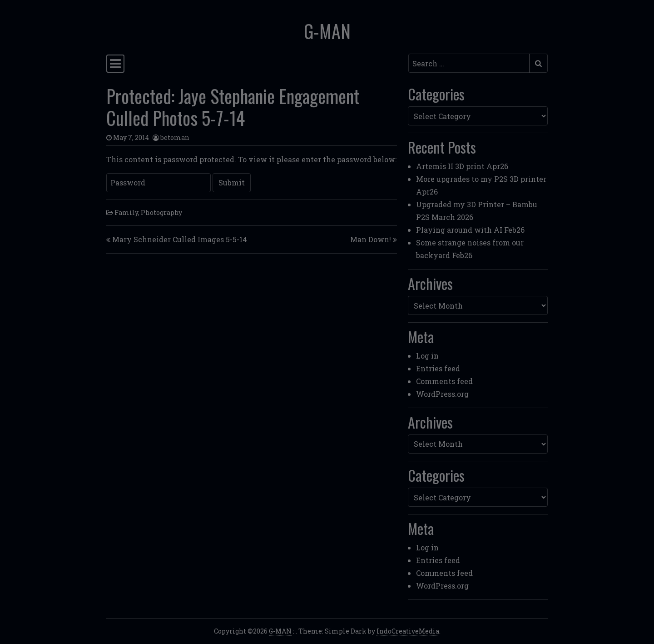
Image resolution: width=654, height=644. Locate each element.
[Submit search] (538, 63)
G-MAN (327, 31)
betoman (175, 137)
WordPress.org (442, 394)
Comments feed (444, 381)
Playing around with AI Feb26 (470, 230)
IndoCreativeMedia (408, 631)
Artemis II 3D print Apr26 (462, 166)
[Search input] (469, 63)
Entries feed (438, 368)
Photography (161, 212)
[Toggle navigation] (115, 64)
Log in (427, 356)
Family (126, 212)
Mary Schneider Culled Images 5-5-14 (180, 239)
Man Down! (371, 239)
